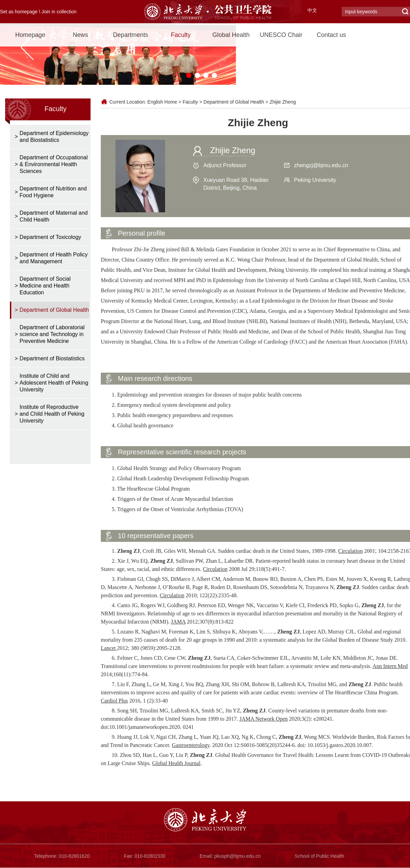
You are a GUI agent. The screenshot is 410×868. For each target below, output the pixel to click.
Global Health (231, 35)
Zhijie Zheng (283, 102)
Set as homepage (19, 12)
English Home (162, 102)
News (80, 35)
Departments (131, 35)
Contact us (331, 35)
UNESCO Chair (281, 35)
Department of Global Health (234, 102)
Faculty (181, 35)
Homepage (30, 35)
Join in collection (59, 12)
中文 (312, 10)
